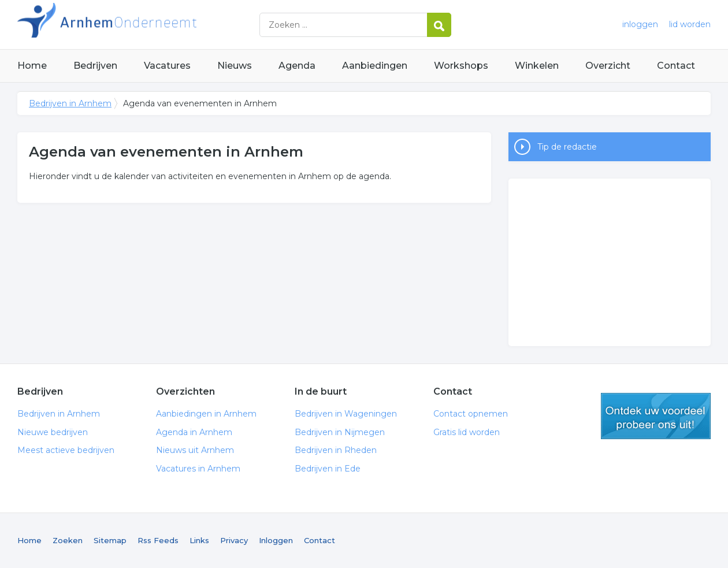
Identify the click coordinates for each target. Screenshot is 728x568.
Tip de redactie (567, 147)
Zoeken (68, 540)
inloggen (640, 24)
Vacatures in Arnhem (198, 469)
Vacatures (167, 66)
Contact (676, 66)
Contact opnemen (471, 414)
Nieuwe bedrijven (53, 432)
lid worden (690, 24)
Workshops (461, 66)
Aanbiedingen (375, 66)
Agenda (297, 66)
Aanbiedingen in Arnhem (206, 414)
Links (199, 540)
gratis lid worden (656, 416)
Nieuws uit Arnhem (195, 450)
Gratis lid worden (467, 432)
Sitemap (110, 540)
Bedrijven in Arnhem (162, 25)
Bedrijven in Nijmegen (340, 432)
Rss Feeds (158, 540)
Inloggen (276, 540)
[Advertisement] (610, 262)
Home (32, 66)
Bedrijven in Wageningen (346, 414)
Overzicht (608, 66)
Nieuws (235, 66)
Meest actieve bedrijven (66, 450)
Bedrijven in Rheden (336, 450)
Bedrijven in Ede (328, 469)
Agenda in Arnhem (194, 432)
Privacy (234, 540)
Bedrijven (95, 66)
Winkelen (537, 66)
